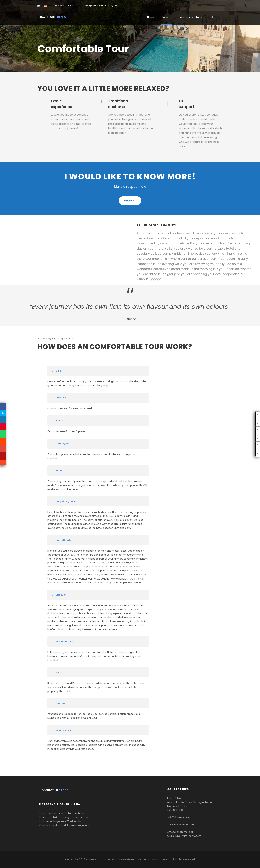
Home (151, 17)
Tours (165, 17)
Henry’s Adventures (191, 17)
